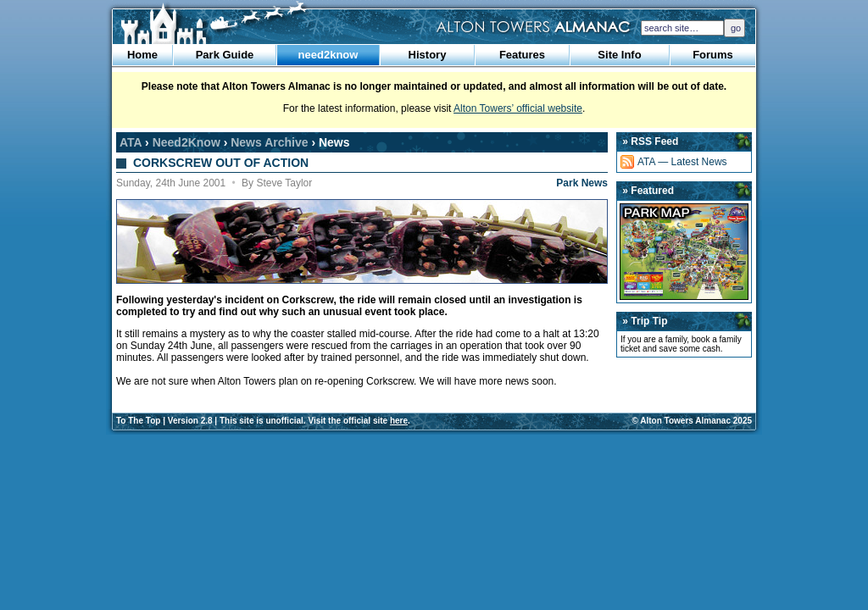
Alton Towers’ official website (518, 108)
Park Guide (225, 55)
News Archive (269, 142)
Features (522, 55)
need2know (328, 55)
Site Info (619, 55)
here (399, 421)
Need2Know (186, 142)
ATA (131, 142)
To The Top (138, 421)
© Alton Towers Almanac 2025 (692, 421)
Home (142, 55)
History (428, 55)
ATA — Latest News (682, 162)
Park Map (684, 252)
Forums (713, 55)
